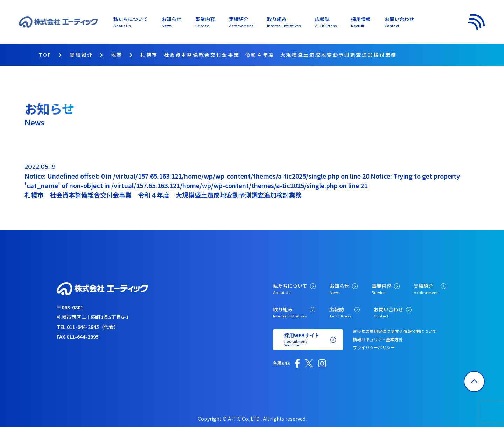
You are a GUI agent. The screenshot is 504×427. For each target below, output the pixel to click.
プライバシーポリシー (374, 347)
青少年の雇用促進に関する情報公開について (395, 331)
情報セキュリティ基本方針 (378, 339)
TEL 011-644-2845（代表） (88, 327)
